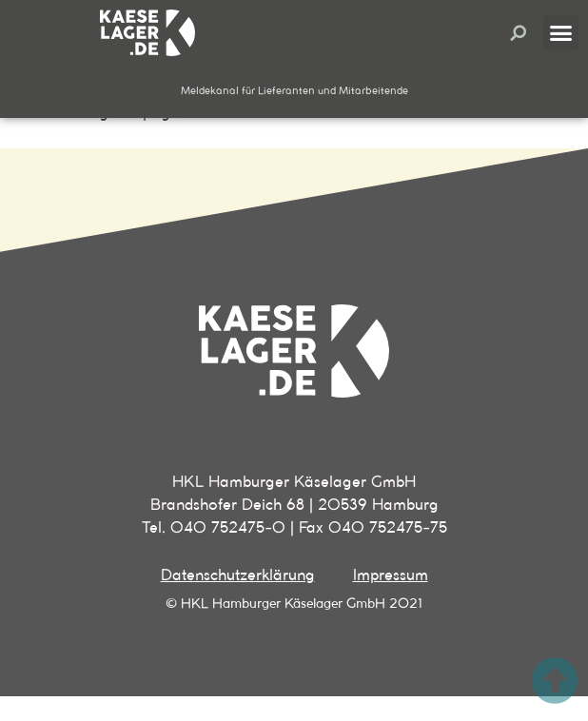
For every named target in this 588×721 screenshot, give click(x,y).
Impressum (391, 600)
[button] (518, 33)
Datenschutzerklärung (238, 600)
